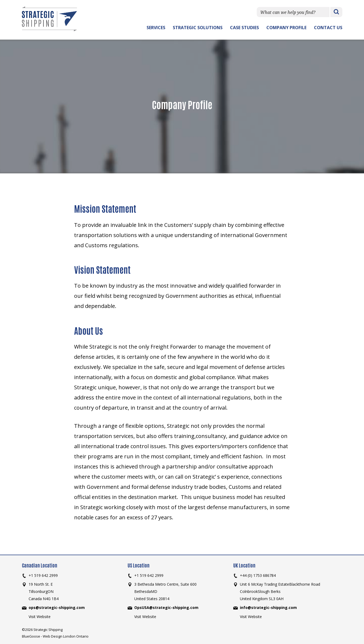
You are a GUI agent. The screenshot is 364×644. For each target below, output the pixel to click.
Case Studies (244, 28)
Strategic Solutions (198, 28)
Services (156, 28)
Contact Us (328, 28)
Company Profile (286, 28)
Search (336, 12)
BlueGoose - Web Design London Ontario (55, 636)
